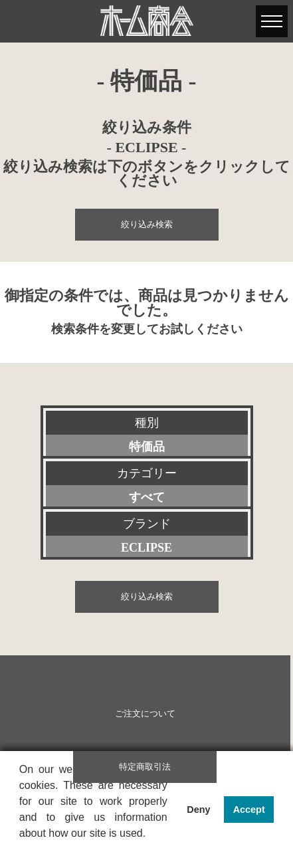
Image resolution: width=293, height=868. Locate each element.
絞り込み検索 (147, 225)
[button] (21, 851)
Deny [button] (198, 810)
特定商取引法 (145, 767)
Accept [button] (249, 810)
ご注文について (145, 714)
